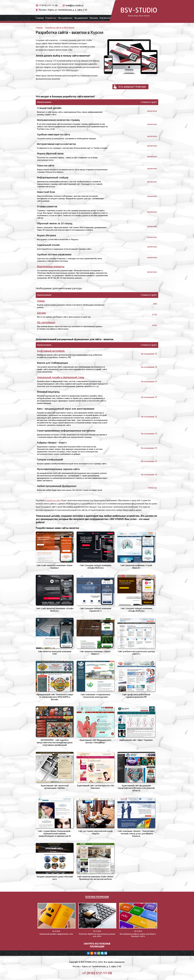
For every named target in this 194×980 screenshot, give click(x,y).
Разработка (51, 18)
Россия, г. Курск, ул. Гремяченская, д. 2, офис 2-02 (63, 10)
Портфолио (105, 18)
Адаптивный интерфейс (51, 351)
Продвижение (81, 18)
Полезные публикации (97, 897)
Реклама (94, 18)
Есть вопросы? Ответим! (132, 87)
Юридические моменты (51, 266)
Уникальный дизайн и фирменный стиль (61, 377)
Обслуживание (65, 18)
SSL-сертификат (46, 322)
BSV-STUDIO (139, 11)
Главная (40, 18)
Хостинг (42, 313)
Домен (41, 301)
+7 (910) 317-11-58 (48, 6)
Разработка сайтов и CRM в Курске (60, 28)
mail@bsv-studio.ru (74, 6)
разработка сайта (53, 500)
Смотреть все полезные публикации (97, 945)
